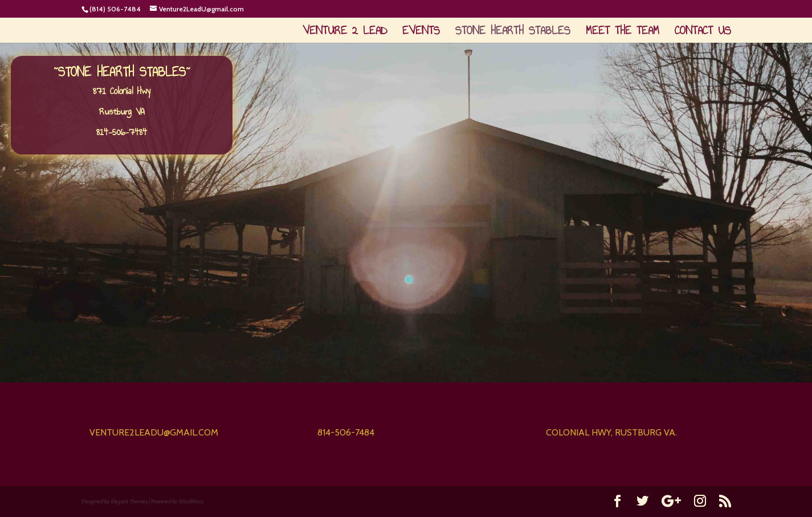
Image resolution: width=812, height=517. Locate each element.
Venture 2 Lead (345, 33)
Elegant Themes (129, 501)
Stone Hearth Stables (513, 33)
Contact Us (703, 33)
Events (421, 33)
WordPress (191, 501)
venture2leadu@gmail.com (154, 432)
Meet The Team (623, 33)
